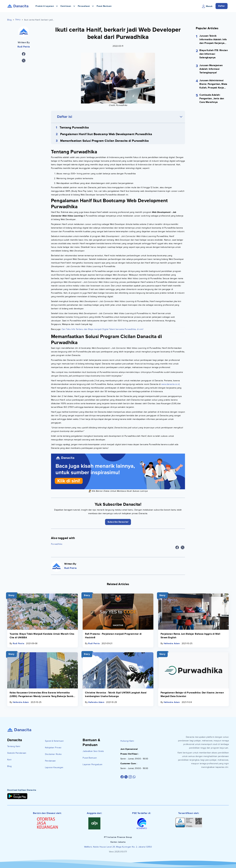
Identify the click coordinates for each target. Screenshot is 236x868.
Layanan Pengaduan (92, 764)
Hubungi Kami (127, 741)
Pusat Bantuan (104, 6)
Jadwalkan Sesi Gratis (93, 751)
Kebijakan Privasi (53, 748)
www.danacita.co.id (170, 384)
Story (18, 20)
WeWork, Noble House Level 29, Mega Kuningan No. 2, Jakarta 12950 (118, 847)
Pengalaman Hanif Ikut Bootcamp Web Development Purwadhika (106, 134)
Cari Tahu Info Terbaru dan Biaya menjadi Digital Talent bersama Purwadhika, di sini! (102, 329)
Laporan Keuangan (54, 767)
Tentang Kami (14, 746)
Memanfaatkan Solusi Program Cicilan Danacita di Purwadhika (104, 141)
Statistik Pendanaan (17, 753)
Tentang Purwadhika (74, 128)
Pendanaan (50, 761)
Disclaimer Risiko (53, 754)
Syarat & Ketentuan (54, 741)
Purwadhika (57, 544)
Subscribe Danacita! (118, 522)
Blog (9, 20)
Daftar (222, 6)
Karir (9, 760)
